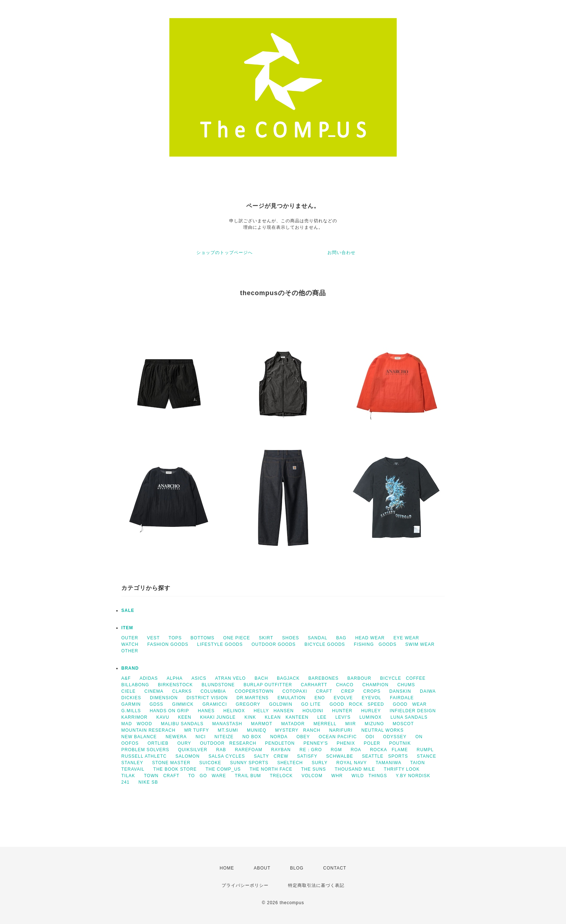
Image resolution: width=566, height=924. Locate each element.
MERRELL (325, 724)
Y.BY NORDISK (413, 776)
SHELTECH (290, 763)
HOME (227, 868)
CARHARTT (314, 685)
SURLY (319, 763)
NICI (201, 737)
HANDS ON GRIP (169, 711)
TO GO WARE (207, 776)
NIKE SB (148, 782)
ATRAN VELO (230, 678)
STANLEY (132, 763)
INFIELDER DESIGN (413, 711)
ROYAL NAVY (352, 763)
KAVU (163, 717)
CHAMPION (376, 685)
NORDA (279, 737)
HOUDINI (313, 711)
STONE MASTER (171, 763)
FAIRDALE (402, 698)
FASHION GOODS (168, 644)
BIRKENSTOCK (175, 685)
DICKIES (131, 698)
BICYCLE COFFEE (403, 678)
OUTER (130, 638)
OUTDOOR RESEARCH (228, 743)
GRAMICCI (215, 704)
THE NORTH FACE (271, 769)
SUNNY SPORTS (249, 763)
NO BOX (252, 737)
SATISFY (307, 756)
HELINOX (234, 711)
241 (125, 782)
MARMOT (262, 724)
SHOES (290, 638)
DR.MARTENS (252, 698)
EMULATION (292, 698)
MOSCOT (403, 724)
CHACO (345, 685)
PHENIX (346, 743)
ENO (320, 698)
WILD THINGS (369, 776)
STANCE (427, 756)
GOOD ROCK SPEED (357, 704)
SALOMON (188, 756)
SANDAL (318, 638)
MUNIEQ (257, 730)
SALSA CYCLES (227, 756)
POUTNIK (400, 743)
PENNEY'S (316, 743)
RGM (336, 750)
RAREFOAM (249, 750)
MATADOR (293, 724)
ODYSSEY (395, 737)
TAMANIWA (389, 763)
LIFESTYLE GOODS (220, 644)
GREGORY (248, 704)
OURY (184, 743)
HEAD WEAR (370, 638)
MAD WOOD (137, 724)
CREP (348, 691)
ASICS (199, 678)
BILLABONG (135, 685)
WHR (337, 776)
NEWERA (176, 737)
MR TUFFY (196, 730)
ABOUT (262, 868)
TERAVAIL (133, 769)
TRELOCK (281, 776)
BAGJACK (288, 678)
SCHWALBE (340, 756)
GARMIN (131, 704)
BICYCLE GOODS (325, 644)
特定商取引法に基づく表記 (316, 885)
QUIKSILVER (193, 750)
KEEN (185, 717)
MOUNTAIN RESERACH (148, 730)
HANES (206, 711)
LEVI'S (343, 717)
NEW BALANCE (139, 737)
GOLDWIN (281, 704)
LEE (322, 717)
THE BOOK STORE (175, 769)
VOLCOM (312, 776)
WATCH (130, 644)
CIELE (129, 691)
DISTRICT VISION (207, 698)
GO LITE (311, 704)
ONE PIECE (236, 638)
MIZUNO (374, 724)
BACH (261, 678)
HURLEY (371, 711)
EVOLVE (343, 698)
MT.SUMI (228, 730)
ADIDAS (149, 678)
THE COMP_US (223, 769)
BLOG (297, 868)
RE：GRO (311, 750)
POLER (372, 743)
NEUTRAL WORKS (382, 730)
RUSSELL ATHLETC (144, 756)
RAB (221, 750)
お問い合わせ (341, 253)
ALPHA (175, 678)
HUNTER (342, 711)
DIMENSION (164, 698)
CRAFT (324, 691)
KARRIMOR (134, 717)
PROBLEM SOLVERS (145, 750)
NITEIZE (224, 737)
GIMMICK (183, 704)
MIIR (350, 724)
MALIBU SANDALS (182, 724)
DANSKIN (400, 691)
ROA (356, 750)
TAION (417, 763)
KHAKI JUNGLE (218, 717)
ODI (370, 737)
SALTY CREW (271, 756)
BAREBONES (323, 678)
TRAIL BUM (248, 776)
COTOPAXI (295, 691)
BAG (341, 638)
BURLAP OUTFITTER (268, 685)
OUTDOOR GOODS (274, 644)
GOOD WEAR (410, 704)
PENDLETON (280, 743)
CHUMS (406, 685)
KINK (250, 717)
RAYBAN (281, 750)
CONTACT (335, 868)
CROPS (372, 691)
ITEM (127, 628)
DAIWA (428, 691)
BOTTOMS (203, 638)
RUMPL (425, 750)
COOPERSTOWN (254, 691)
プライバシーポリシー (245, 885)
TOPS (175, 638)
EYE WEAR (406, 638)
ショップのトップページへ (225, 253)
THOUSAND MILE (355, 769)
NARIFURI (341, 730)
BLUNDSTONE (218, 685)
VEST (153, 638)
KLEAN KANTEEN (287, 717)
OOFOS (130, 743)
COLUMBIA (213, 691)
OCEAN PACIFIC (338, 737)
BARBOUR (359, 678)
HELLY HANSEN (274, 711)
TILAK (128, 776)
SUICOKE (210, 763)
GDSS (156, 704)
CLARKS (182, 691)
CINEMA (154, 691)
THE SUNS (314, 769)
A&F (126, 678)
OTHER (130, 651)
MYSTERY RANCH (298, 730)
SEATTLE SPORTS (385, 756)
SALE (128, 610)
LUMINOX (371, 717)
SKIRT (266, 638)
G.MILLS (131, 711)
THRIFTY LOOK (402, 769)
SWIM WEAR (420, 644)
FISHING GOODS (375, 644)
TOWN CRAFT (162, 776)
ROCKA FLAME (389, 750)
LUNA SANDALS (409, 717)
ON (419, 737)
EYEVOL (371, 698)
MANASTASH (227, 724)
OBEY (303, 737)
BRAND (130, 668)
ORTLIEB (158, 743)
